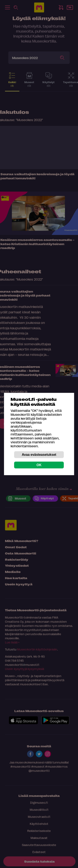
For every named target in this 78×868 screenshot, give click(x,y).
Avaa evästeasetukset (39, 455)
